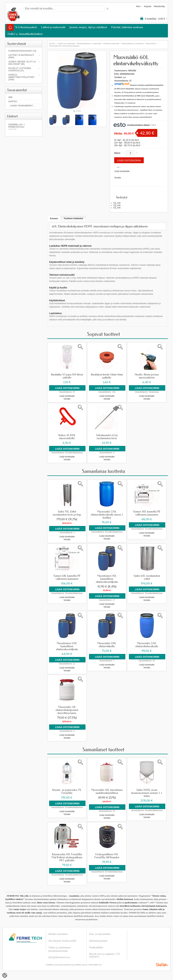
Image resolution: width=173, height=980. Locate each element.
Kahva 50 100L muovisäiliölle (67, 437)
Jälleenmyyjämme (98, 940)
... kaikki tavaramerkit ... (22, 106)
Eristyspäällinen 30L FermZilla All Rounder (107, 855)
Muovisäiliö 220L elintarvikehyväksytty (147, 644)
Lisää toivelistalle (122, 171)
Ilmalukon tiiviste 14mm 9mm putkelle (107, 376)
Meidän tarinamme (58, 933)
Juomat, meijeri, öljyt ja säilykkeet (88, 27)
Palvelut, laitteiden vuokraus (127, 27)
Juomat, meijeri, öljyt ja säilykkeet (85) (22, 63)
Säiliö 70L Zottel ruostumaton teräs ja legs (67, 513)
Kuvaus (54, 218)
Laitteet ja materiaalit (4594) (21, 56)
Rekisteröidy (159, 6)
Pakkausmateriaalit (111, 43)
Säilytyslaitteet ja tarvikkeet (133, 43)
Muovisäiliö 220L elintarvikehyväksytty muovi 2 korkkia (107, 514)
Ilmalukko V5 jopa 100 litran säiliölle (67, 376)
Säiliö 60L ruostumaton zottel (147, 577)
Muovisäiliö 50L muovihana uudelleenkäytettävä (107, 791)
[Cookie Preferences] (5, 975)
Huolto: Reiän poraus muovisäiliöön (147, 376)
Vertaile (118, 178)
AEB (10, 97)
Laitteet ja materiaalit (53, 27)
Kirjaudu (148, 6)
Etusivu (52, 43)
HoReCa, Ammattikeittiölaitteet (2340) (21, 77)
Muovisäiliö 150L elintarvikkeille (107, 644)
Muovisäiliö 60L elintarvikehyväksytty (64, 46)
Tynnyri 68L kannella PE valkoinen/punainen (67, 577)
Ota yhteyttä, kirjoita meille (63, 940)
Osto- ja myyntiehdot (100, 933)
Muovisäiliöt (151, 43)
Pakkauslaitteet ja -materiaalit (89, 43)
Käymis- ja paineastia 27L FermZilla (67, 791)
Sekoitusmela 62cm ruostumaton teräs (107, 437)
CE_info (117, 203)
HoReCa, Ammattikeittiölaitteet (25, 34)
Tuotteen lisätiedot (73, 218)
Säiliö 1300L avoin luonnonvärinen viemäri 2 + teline (147, 792)
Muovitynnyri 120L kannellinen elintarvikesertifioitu (67, 646)
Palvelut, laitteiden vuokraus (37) (20, 69)
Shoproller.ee (162, 964)
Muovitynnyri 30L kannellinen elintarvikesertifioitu (107, 579)
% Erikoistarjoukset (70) (22, 51)
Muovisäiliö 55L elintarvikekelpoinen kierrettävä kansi (67, 709)
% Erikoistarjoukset (26, 27)
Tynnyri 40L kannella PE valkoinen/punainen (147, 513)
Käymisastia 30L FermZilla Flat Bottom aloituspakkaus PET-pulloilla (67, 857)
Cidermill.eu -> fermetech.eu (24, 127)
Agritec (13, 101)
